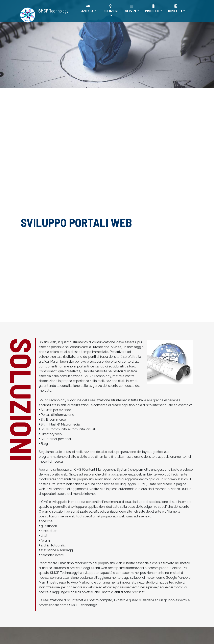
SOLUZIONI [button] (111, 9)
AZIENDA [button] (88, 9)
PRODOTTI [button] (152, 9)
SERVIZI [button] (131, 9)
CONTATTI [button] (175, 9)
